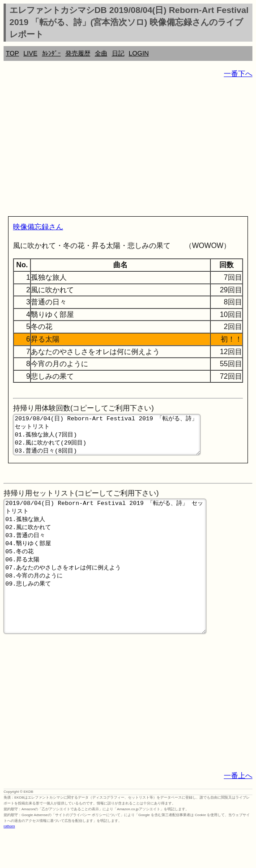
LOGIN (139, 53)
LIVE (30, 53)
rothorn (9, 861)
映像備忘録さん (38, 227)
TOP (12, 53)
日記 (118, 53)
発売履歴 (78, 53)
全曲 (101, 53)
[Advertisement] (128, 149)
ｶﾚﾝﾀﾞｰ (51, 53)
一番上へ (238, 810)
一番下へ (238, 74)
